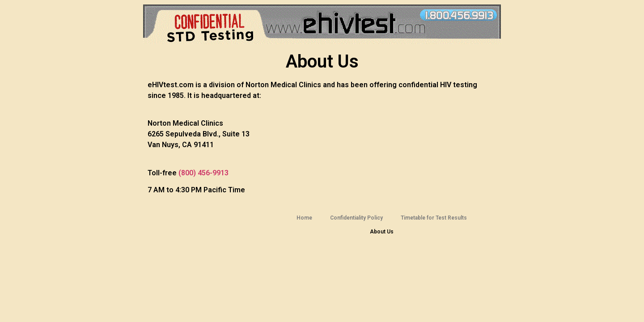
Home (304, 218)
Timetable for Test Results (434, 218)
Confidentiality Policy (356, 218)
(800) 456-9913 (203, 173)
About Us (382, 232)
